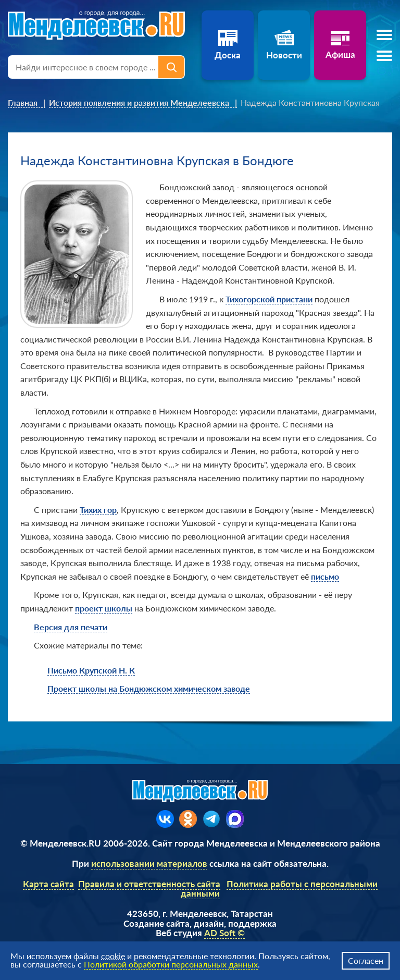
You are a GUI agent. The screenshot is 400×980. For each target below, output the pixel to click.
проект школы (104, 608)
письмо (325, 576)
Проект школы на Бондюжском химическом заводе (149, 688)
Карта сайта (48, 884)
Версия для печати (71, 627)
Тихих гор (98, 510)
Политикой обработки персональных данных (171, 964)
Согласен (366, 960)
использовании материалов (149, 863)
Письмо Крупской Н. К (91, 670)
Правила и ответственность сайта (149, 884)
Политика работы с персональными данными (279, 889)
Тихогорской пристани (269, 299)
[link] (27, 103)
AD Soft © (224, 933)
